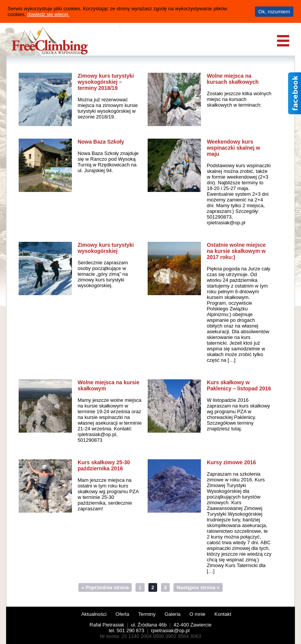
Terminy (147, 614)
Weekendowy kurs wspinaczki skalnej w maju (233, 148)
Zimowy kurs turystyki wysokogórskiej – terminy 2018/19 (106, 82)
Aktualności (94, 614)
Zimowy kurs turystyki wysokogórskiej (106, 248)
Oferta (123, 614)
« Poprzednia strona (105, 587)
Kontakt (223, 614)
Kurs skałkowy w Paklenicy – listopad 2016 (239, 385)
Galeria (172, 614)
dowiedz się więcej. (48, 14)
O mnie (197, 614)
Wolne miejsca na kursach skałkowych (233, 79)
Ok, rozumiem (274, 12)
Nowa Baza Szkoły (101, 142)
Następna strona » (198, 587)
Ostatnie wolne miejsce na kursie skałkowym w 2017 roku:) (236, 251)
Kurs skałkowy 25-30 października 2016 (104, 465)
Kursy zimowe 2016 (231, 462)
